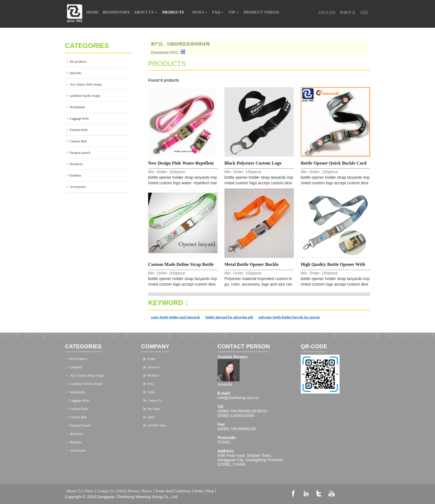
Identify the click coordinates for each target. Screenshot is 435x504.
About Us (154, 367)
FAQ (218, 12)
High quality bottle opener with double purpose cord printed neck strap (335, 266)
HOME (93, 12)
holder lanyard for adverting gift (229, 317)
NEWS (200, 12)
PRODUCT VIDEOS (261, 12)
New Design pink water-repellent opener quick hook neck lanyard (182, 165)
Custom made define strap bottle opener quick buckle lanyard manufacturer (181, 266)
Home (151, 359)
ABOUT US (146, 12)
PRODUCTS (175, 12)
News (89, 491)
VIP (234, 12)
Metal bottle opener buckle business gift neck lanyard (252, 266)
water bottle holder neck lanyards (175, 317)
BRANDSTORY (116, 12)
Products (153, 376)
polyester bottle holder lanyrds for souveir (289, 317)
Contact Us (155, 400)
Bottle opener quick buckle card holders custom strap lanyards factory (334, 165)
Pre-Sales (154, 409)
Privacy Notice (140, 491)
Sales (151, 417)
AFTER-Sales (157, 425)
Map (210, 491)
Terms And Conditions (173, 491)
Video (151, 392)
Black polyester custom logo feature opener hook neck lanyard (253, 165)
